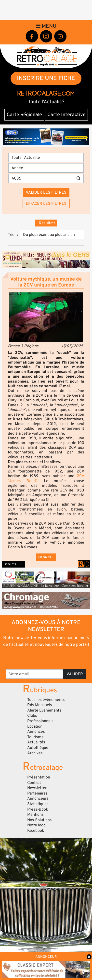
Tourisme (35, 737)
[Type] (46, 158)
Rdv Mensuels (40, 705)
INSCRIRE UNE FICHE (46, 78)
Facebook (36, 831)
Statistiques (38, 804)
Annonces (36, 732)
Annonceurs (38, 798)
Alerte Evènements (44, 710)
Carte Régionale (24, 115)
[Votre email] (35, 674)
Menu (46, 26)
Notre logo (36, 825)
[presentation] (46, 658)
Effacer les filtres (46, 204)
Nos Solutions (39, 820)
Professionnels (40, 721)
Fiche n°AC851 (13, 564)
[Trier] (52, 235)
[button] (46, 317)
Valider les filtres (46, 192)
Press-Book (38, 809)
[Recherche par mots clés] (41, 178)
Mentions (35, 815)
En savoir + (46, 557)
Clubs (32, 715)
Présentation (39, 777)
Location (35, 726)
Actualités (36, 742)
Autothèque (38, 748)
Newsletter (37, 788)
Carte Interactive (66, 115)
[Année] (46, 168)
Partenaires (37, 793)
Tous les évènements (46, 700)
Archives (35, 753)
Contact (34, 783)
